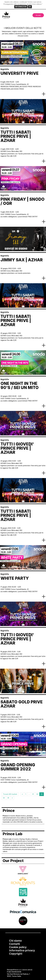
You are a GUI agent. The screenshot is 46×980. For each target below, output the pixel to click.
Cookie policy (18, 947)
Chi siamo (15, 941)
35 (8, 798)
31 (33, 794)
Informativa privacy (22, 950)
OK (30, 7)
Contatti (14, 944)
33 (42, 794)
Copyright (16, 954)
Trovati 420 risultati (10, 794)
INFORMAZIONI (21, 7)
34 (4, 798)
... (29, 794)
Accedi (38, 15)
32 (37, 794)
